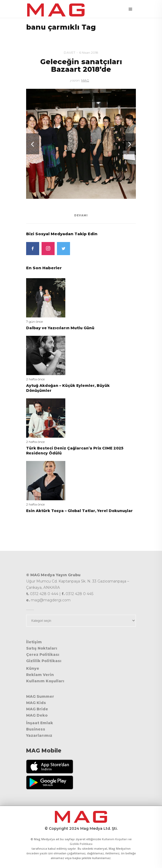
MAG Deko (37, 715)
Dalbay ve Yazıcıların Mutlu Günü (60, 328)
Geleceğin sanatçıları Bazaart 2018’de (81, 66)
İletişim (34, 642)
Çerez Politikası (43, 655)
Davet (70, 53)
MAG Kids (36, 703)
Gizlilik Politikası (44, 661)
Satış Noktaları (42, 648)
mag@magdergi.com (51, 600)
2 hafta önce (35, 379)
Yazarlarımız (39, 735)
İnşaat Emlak (40, 723)
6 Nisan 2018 (89, 53)
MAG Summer (40, 696)
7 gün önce (34, 322)
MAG (85, 80)
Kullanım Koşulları (45, 681)
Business (36, 729)
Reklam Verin (40, 675)
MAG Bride (37, 709)
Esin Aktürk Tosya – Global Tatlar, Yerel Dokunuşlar (79, 511)
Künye (33, 668)
